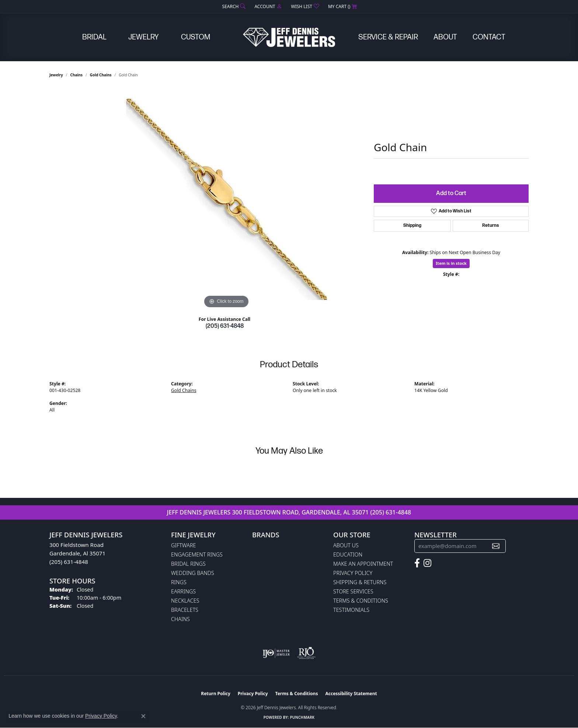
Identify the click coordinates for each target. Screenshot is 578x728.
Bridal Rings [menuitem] (188, 564)
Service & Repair (388, 37)
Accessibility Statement (351, 694)
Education (348, 554)
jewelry (56, 75)
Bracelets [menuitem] (185, 610)
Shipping (412, 226)
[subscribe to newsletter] (496, 546)
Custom (196, 37)
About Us (346, 545)
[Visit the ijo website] (276, 653)
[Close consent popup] (143, 716)
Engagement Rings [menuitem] (197, 554)
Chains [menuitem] (180, 619)
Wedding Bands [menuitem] (193, 573)
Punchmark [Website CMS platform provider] (302, 717)
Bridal (94, 37)
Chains (76, 75)
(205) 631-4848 (225, 326)
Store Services (353, 591)
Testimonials (351, 610)
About (445, 37)
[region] (226, 200)
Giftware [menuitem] (183, 545)
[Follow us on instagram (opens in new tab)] (427, 563)
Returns (491, 226)
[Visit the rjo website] (306, 653)
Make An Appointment (363, 564)
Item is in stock (451, 263)
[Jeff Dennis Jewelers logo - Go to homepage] (289, 37)
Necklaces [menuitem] (185, 601)
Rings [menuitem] (179, 582)
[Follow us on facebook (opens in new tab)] (417, 563)
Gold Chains (101, 75)
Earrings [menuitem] (183, 591)
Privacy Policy (353, 573)
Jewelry (144, 37)
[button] (233, 6)
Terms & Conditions (361, 601)
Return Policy (216, 694)
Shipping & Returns (360, 582)
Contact (489, 37)
